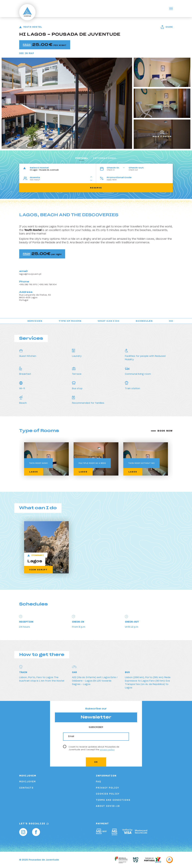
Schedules (144, 321)
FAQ (99, 782)
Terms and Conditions (113, 800)
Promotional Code (119, 178)
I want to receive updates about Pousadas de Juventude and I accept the (94, 748)
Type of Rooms (70, 321)
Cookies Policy (108, 794)
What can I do (109, 321)
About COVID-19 (108, 806)
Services (35, 321)
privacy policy (107, 750)
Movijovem (28, 782)
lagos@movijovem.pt (30, 274)
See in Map (27, 53)
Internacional (105, 158)
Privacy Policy (107, 788)
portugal (82, 158)
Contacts (26, 788)
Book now (165, 431)
